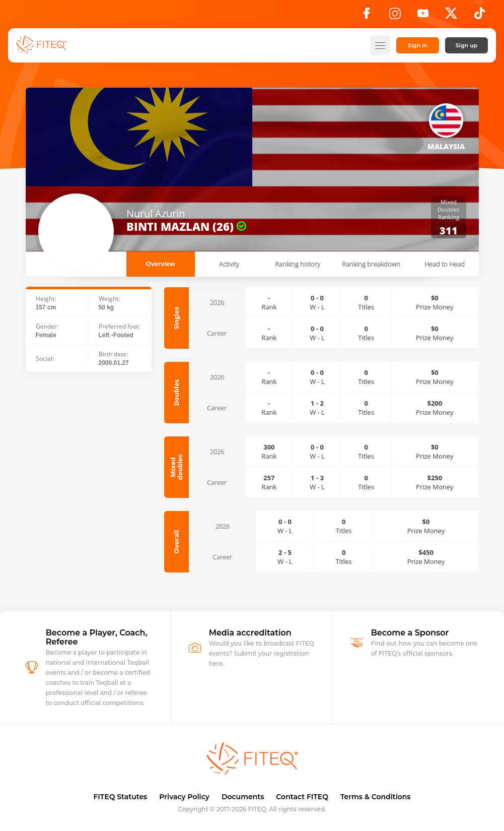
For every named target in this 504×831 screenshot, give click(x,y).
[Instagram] (395, 16)
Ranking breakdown (371, 264)
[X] (451, 16)
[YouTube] (423, 16)
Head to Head (445, 264)
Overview (161, 264)
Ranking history (298, 264)
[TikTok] (480, 16)
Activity (229, 264)
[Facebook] (367, 16)
